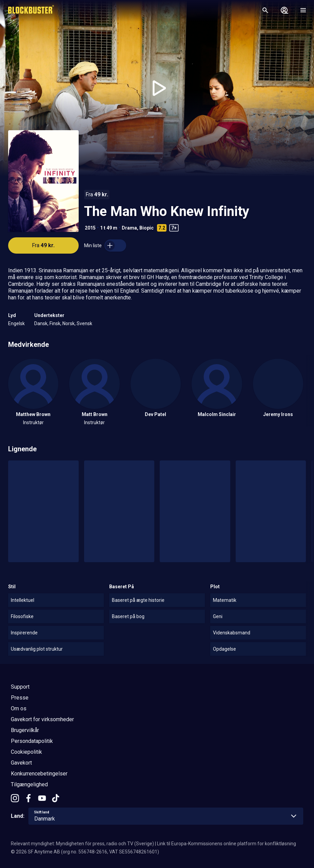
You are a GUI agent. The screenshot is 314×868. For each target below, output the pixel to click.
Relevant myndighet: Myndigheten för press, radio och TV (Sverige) (82, 844)
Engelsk (16, 323)
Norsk (68, 323)
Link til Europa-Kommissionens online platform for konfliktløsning (227, 844)
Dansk (41, 323)
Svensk (84, 323)
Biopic (146, 228)
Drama (129, 228)
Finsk (55, 323)
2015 (90, 228)
